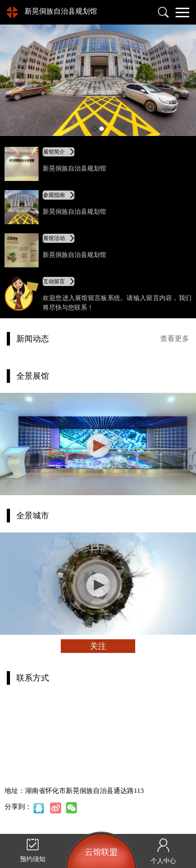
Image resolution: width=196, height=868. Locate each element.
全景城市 (33, 516)
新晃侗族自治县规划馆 (61, 11)
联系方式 (33, 678)
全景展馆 (33, 376)
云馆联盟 (101, 852)
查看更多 (175, 339)
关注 (98, 646)
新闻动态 (33, 339)
